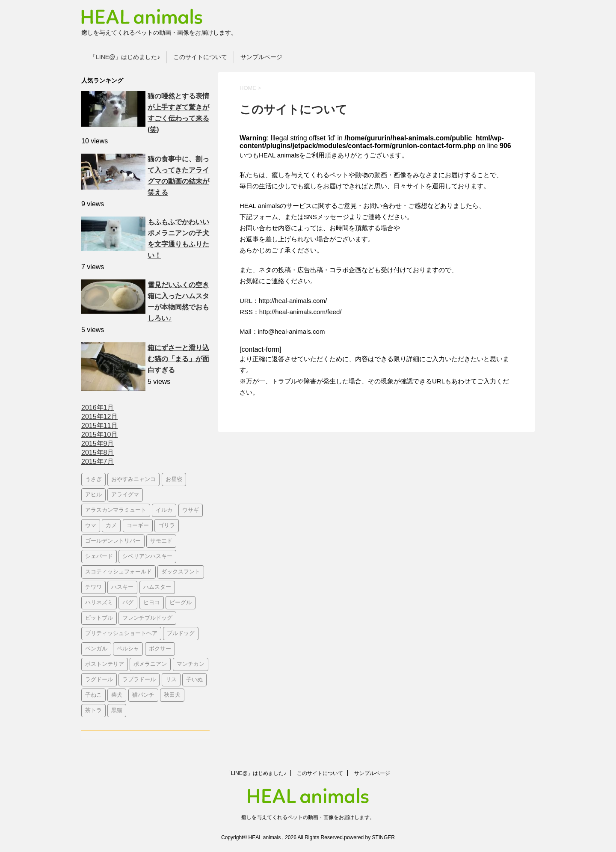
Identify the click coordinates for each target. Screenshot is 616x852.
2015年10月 (99, 435)
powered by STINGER (369, 837)
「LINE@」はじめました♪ (125, 57)
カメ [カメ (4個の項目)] (111, 526)
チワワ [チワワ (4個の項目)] (93, 587)
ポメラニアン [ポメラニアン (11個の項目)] (150, 664)
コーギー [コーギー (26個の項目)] (138, 526)
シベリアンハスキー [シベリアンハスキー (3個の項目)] (147, 557)
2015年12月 (99, 417)
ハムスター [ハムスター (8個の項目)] (157, 587)
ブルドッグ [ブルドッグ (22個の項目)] (181, 634)
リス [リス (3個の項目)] (171, 680)
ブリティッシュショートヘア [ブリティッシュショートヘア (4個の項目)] (121, 634)
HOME (248, 88)
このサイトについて (200, 57)
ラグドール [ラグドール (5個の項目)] (99, 680)
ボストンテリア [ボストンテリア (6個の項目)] (105, 664)
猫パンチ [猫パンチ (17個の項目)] (143, 695)
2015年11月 (99, 426)
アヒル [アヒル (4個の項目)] (93, 495)
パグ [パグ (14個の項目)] (128, 603)
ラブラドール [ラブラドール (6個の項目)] (139, 680)
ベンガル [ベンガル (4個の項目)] (96, 649)
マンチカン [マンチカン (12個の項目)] (191, 664)
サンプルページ (261, 57)
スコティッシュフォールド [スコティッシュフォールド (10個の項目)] (118, 572)
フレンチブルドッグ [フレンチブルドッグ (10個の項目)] (147, 618)
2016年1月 (98, 408)
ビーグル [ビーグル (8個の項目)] (181, 603)
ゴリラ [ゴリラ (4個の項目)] (167, 526)
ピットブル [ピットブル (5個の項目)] (99, 618)
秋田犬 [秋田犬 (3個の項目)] (172, 695)
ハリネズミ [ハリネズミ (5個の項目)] (99, 603)
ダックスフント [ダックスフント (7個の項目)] (181, 572)
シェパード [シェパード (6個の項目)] (99, 557)
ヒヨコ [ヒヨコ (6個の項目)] (152, 603)
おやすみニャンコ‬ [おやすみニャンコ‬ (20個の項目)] (133, 479)
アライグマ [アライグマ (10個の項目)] (125, 495)
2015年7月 (98, 462)
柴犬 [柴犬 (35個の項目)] (117, 695)
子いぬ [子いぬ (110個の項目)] (194, 680)
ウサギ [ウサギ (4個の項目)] (191, 510)
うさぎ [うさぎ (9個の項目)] (93, 479)
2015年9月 (98, 444)
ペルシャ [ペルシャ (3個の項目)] (128, 649)
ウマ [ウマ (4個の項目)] (91, 526)
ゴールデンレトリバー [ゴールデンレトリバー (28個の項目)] (113, 541)
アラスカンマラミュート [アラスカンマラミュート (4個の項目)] (116, 510)
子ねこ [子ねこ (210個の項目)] (93, 695)
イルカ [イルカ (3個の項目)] (164, 510)
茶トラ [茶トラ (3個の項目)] (93, 711)
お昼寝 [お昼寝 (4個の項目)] (174, 479)
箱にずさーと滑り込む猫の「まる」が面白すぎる (178, 359)
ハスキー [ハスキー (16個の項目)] (122, 587)
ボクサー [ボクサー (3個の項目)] (160, 649)
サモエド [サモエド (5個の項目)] (161, 541)
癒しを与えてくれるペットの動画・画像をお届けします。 (308, 817)
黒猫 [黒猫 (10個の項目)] (117, 711)
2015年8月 (98, 453)
